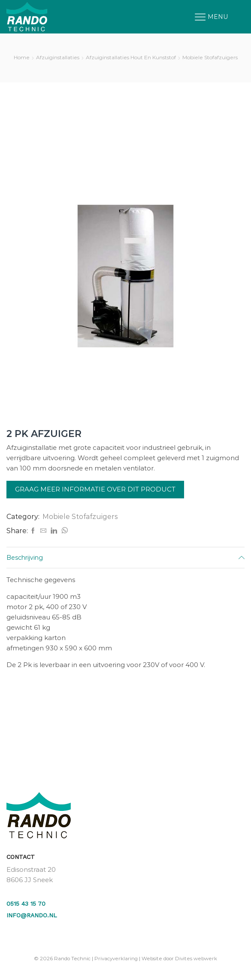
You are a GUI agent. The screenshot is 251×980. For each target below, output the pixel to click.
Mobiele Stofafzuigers (210, 57)
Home (22, 57)
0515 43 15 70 (26, 904)
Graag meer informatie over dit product (95, 489)
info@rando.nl (32, 915)
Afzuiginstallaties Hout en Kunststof (131, 57)
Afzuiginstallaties (58, 57)
